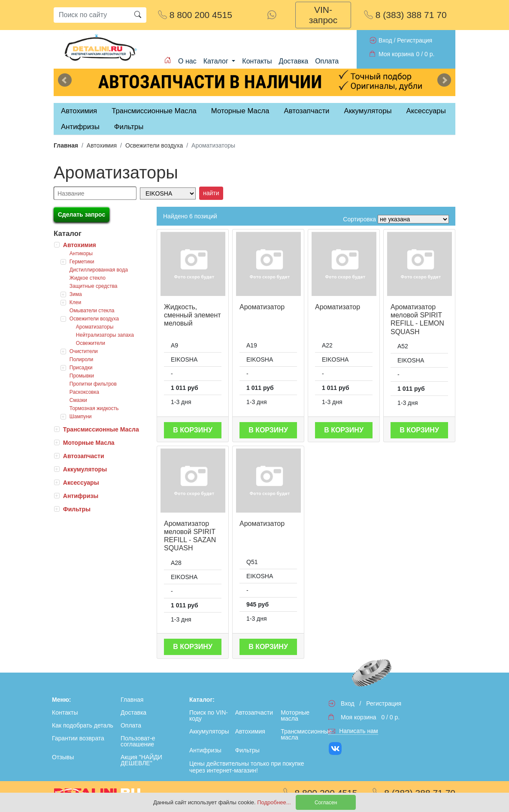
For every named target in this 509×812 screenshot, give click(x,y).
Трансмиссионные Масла (101, 429)
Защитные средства (94, 286)
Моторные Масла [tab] (240, 111)
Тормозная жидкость (94, 408)
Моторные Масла (89, 443)
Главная (66, 145)
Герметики (82, 262)
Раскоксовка (84, 392)
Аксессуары (81, 483)
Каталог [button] (217, 61)
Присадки (81, 368)
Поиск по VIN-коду (209, 715)
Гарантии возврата (78, 738)
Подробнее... (275, 802)
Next (444, 80)
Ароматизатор (262, 307)
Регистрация (415, 40)
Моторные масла (295, 715)
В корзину (193, 430)
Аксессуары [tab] (426, 111)
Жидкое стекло (88, 278)
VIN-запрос (323, 15)
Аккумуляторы (85, 469)
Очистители (84, 351)
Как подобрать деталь (83, 725)
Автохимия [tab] (79, 111)
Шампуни (81, 417)
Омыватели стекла (92, 311)
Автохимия (102, 145)
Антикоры (81, 254)
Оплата (327, 61)
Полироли (82, 359)
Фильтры (129, 127)
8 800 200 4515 (195, 15)
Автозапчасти (306, 111)
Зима (76, 294)
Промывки (82, 376)
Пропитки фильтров (93, 384)
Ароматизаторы (95, 327)
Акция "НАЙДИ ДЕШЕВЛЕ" (141, 760)
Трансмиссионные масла (302, 734)
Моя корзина (396, 54)
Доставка (293, 61)
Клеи (75, 302)
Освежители (91, 343)
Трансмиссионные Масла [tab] (154, 111)
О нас (187, 61)
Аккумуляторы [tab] (368, 111)
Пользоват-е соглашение (138, 741)
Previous (65, 80)
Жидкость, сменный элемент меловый (192, 315)
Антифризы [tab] (80, 127)
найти (211, 193)
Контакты (257, 61)
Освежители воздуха (154, 145)
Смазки (78, 400)
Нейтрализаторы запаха (105, 335)
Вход (385, 40)
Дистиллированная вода (99, 270)
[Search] (91, 15)
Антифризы (81, 496)
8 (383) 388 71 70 (405, 15)
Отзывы (63, 757)
